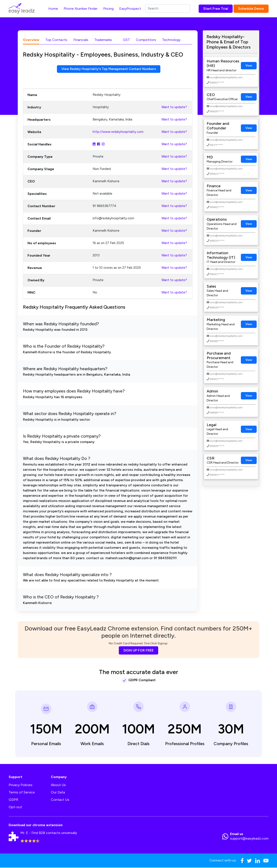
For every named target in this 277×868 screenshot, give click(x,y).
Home (53, 9)
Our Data (58, 793)
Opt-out (15, 807)
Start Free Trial (216, 9)
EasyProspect (130, 9)
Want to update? (174, 108)
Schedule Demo (251, 9)
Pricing (108, 9)
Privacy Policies (21, 785)
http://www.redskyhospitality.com (118, 132)
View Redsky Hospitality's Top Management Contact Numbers (109, 69)
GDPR (13, 800)
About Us (58, 785)
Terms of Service (22, 793)
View (249, 66)
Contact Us (60, 800)
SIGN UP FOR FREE (138, 651)
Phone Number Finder (81, 9)
